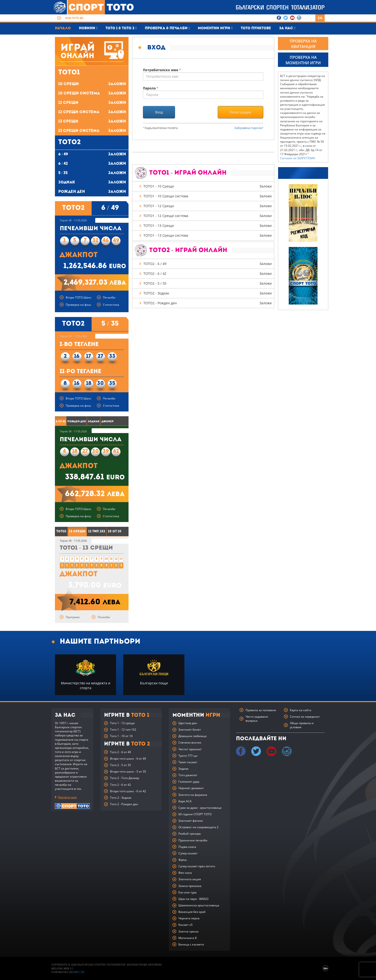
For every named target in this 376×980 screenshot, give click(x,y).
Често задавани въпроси (257, 719)
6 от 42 (61, 422)
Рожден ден (92, 192)
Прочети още (67, 797)
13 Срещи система (92, 131)
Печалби (109, 297)
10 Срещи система (92, 94)
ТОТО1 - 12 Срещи (208, 206)
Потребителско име (162, 70)
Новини (88, 28)
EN (320, 18)
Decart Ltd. (77, 972)
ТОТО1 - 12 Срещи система (208, 216)
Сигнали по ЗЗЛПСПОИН (298, 158)
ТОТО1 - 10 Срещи (208, 187)
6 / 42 (92, 164)
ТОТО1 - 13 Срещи (208, 226)
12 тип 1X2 (97, 531)
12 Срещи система (92, 112)
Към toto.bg (74, 18)
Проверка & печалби (167, 28)
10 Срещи (92, 84)
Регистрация (241, 112)
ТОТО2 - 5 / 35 (208, 284)
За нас (287, 28)
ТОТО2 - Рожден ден (208, 303)
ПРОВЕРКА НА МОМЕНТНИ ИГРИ (303, 60)
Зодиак (92, 183)
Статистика (111, 305)
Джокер (108, 422)
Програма (73, 617)
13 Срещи (92, 122)
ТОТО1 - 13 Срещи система (208, 236)
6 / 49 (92, 155)
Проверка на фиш (78, 305)
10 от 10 (115, 531)
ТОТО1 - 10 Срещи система (208, 196)
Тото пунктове (256, 28)
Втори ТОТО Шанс (79, 297)
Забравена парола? (249, 128)
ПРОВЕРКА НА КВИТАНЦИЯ (303, 44)
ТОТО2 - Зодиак (208, 293)
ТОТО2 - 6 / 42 (208, 274)
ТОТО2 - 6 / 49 (208, 264)
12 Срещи (92, 103)
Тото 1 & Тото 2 (121, 28)
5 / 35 (92, 173)
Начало (63, 28)
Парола (151, 88)
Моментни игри (215, 28)
